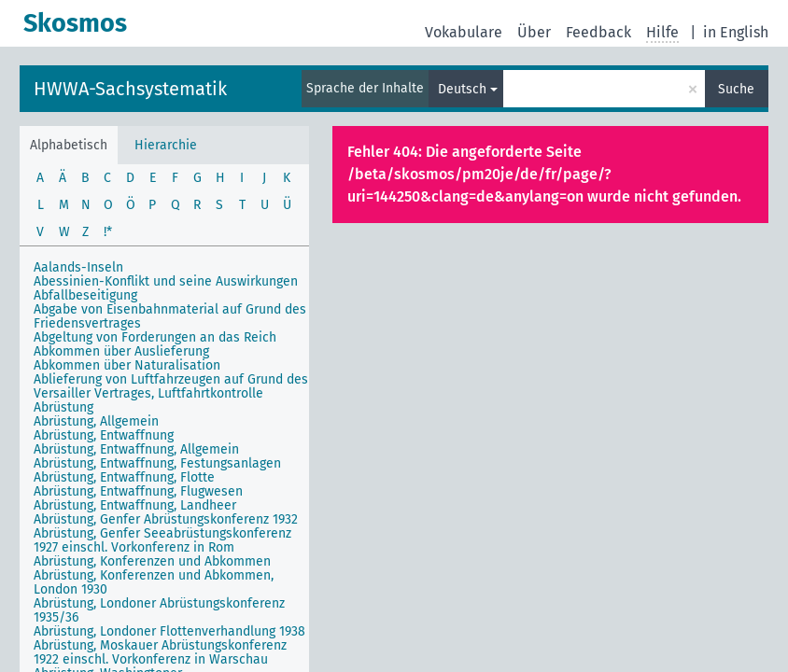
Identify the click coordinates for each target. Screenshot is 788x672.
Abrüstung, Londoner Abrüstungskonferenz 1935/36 (159, 610)
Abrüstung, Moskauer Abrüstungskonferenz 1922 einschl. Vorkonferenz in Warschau (160, 652)
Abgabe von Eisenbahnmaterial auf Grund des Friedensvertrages (170, 316)
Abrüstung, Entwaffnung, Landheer (135, 505)
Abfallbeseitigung (85, 295)
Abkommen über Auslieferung (121, 351)
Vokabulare (464, 32)
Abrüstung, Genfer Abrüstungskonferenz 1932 (166, 519)
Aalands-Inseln (78, 267)
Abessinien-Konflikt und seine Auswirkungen (166, 281)
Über (534, 32)
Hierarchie (166, 145)
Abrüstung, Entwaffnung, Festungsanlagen (157, 463)
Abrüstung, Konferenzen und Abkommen (152, 561)
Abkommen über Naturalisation (127, 365)
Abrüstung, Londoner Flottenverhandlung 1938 (169, 631)
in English (736, 32)
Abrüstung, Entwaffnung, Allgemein (136, 449)
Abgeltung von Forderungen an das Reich (155, 337)
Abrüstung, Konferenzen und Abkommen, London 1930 (154, 582)
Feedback (598, 32)
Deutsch (462, 89)
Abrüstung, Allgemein (96, 421)
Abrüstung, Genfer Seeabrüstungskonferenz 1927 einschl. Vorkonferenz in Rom (162, 540)
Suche (736, 89)
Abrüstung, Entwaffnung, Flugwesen (138, 491)
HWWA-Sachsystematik (130, 89)
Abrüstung (63, 407)
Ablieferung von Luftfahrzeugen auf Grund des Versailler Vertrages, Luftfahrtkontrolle (171, 386)
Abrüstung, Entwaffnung (104, 435)
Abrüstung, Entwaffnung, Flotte (124, 477)
